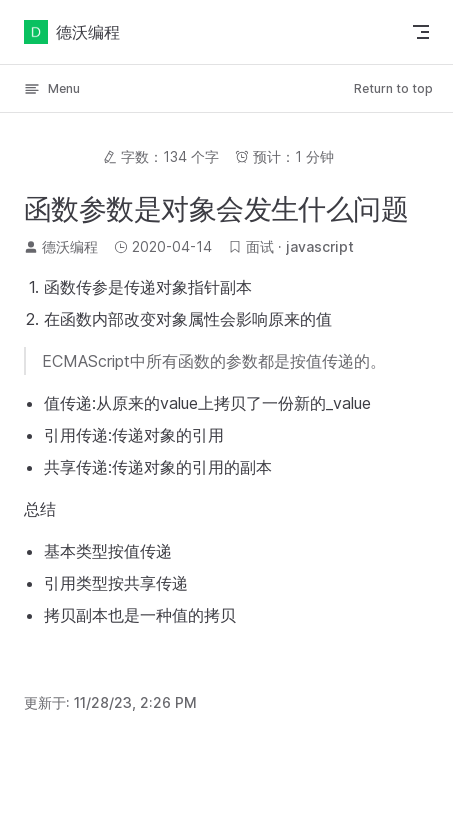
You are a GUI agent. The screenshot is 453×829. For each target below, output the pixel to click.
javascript (320, 246)
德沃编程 (72, 32)
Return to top (393, 88)
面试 (260, 246)
